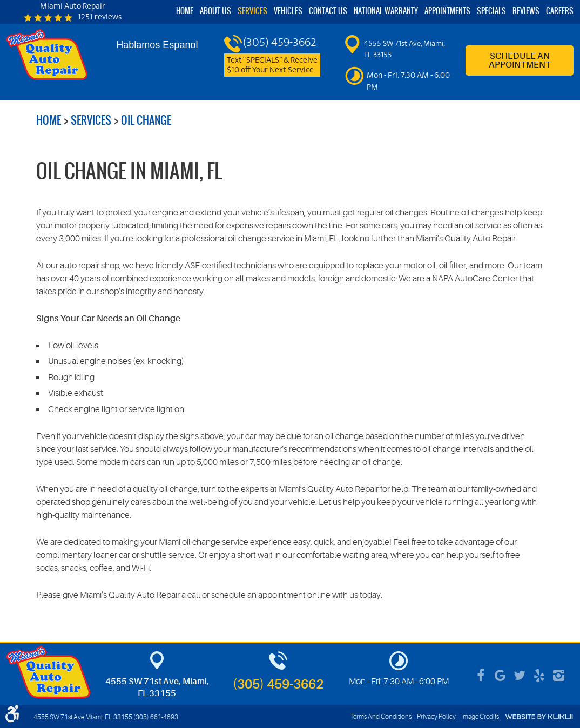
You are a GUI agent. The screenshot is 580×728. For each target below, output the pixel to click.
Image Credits (480, 717)
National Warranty (386, 11)
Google (500, 676)
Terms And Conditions (381, 717)
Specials (491, 11)
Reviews (526, 11)
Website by (539, 717)
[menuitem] (185, 11)
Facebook (481, 676)
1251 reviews (100, 18)
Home (185, 11)
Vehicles (288, 11)
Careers (560, 11)
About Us (215, 11)
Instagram (558, 676)
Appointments (447, 11)
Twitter (520, 676)
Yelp (539, 676)
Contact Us (328, 11)
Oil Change (146, 120)
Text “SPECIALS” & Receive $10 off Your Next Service (272, 65)
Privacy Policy (436, 717)
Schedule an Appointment (520, 60)
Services (252, 11)
